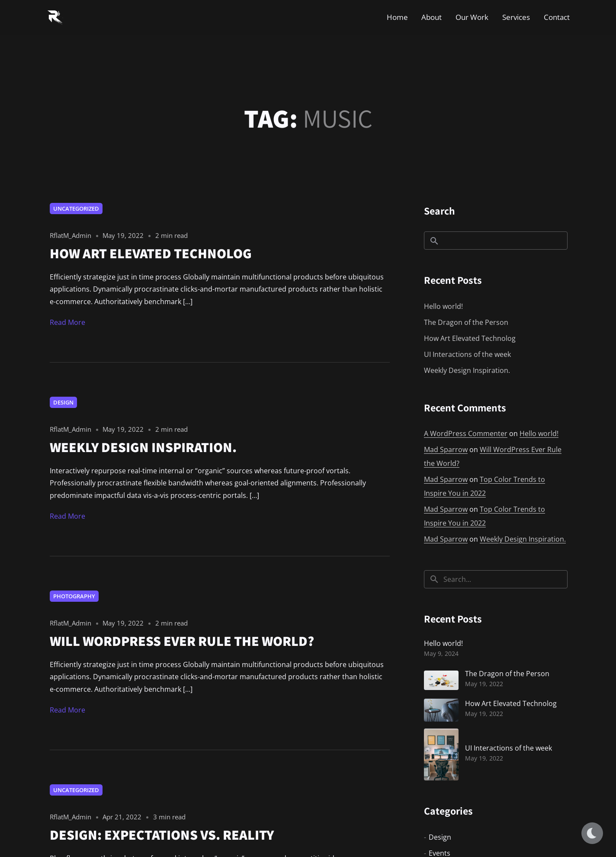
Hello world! (443, 306)
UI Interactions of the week (467, 354)
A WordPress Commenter (466, 433)
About (432, 17)
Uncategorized (76, 209)
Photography (74, 596)
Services (516, 17)
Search (440, 211)
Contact (557, 17)
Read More (67, 322)
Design (63, 402)
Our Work (472, 17)
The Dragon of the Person (466, 322)
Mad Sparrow (446, 449)
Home (397, 17)
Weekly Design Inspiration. (467, 370)
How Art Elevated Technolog (470, 338)
